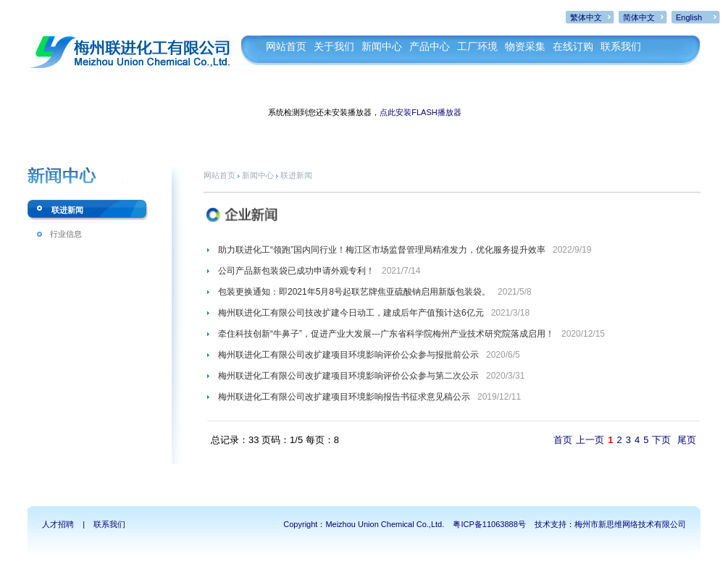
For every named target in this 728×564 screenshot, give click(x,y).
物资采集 (525, 47)
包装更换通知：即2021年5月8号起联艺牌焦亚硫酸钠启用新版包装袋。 (354, 292)
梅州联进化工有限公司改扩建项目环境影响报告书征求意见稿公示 (344, 397)
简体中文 (639, 17)
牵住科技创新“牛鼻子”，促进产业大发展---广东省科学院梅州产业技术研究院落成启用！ (386, 334)
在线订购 (573, 47)
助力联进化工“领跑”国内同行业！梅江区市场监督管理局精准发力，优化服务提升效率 (382, 250)
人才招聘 (58, 524)
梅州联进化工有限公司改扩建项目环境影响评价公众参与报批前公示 (348, 355)
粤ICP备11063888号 (489, 524)
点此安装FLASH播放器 (420, 112)
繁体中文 (586, 17)
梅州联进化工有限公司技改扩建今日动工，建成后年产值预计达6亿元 (351, 313)
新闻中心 (382, 47)
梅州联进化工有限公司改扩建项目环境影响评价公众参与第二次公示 (348, 376)
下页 (661, 440)
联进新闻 (67, 210)
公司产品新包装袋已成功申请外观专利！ (296, 271)
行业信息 (66, 234)
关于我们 (334, 47)
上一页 (590, 440)
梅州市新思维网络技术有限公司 (630, 524)
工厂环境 (477, 47)
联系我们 (621, 47)
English (689, 17)
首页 (563, 440)
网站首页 (286, 47)
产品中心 (430, 47)
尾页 (687, 440)
